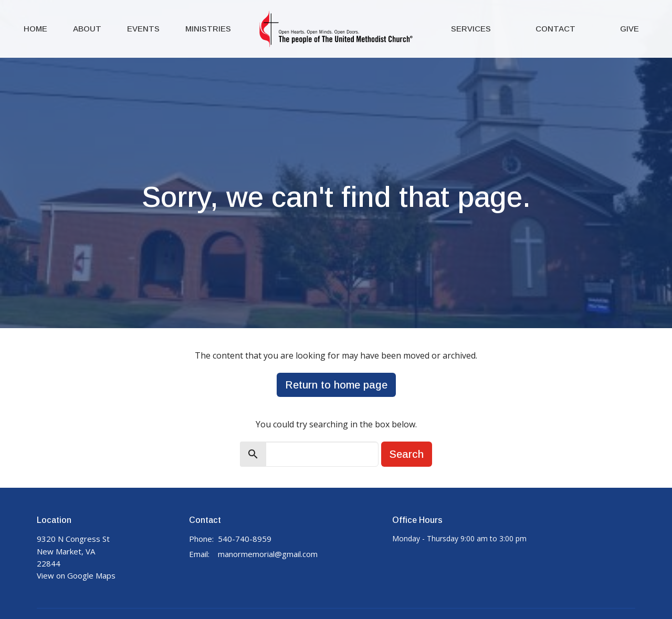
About (87, 29)
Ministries (208, 29)
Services (471, 29)
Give (629, 29)
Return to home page (336, 385)
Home (35, 29)
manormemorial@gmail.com (268, 554)
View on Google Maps (76, 575)
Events (143, 29)
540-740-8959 (245, 539)
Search (407, 454)
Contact (555, 29)
